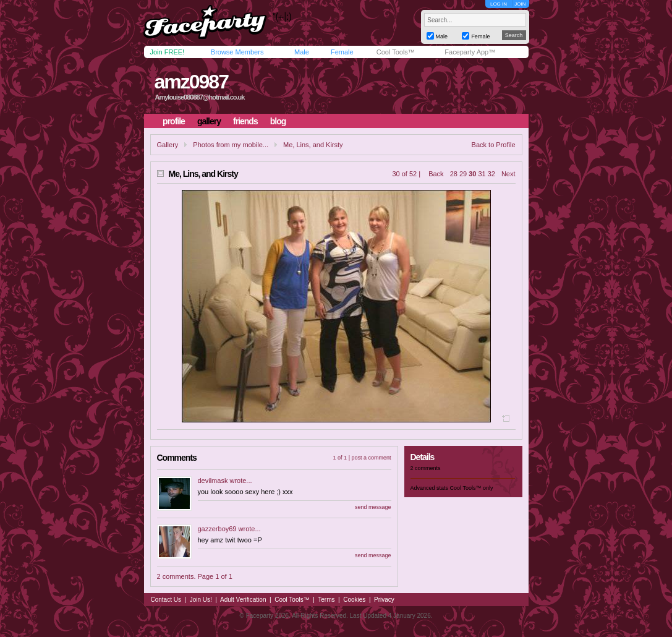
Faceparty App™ (470, 52)
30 (472, 174)
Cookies (354, 600)
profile (174, 121)
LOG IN (499, 4)
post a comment (371, 458)
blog (278, 121)
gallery (209, 121)
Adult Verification (243, 600)
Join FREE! (168, 52)
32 (491, 174)
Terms (326, 600)
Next (508, 174)
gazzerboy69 (217, 529)
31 (482, 174)
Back (436, 174)
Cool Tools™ (396, 52)
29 (463, 174)
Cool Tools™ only (472, 488)
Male (302, 52)
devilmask (213, 481)
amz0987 (191, 82)
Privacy (384, 600)
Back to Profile (494, 145)
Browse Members (237, 52)
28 (454, 174)
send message (373, 507)
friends (245, 121)
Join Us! (201, 600)
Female (342, 52)
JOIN (520, 4)
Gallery (168, 145)
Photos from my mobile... (231, 145)
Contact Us (166, 600)
